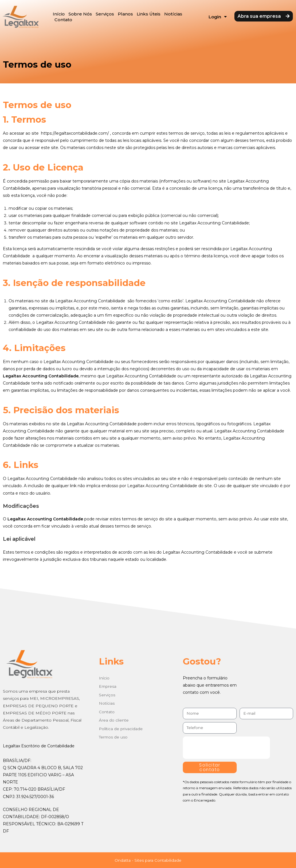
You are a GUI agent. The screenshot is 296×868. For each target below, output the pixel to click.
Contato (63, 20)
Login (218, 17)
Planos (125, 14)
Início (59, 14)
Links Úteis (149, 14)
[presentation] (226, 748)
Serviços (105, 14)
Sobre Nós (80, 14)
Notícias (173, 14)
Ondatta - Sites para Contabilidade (148, 860)
